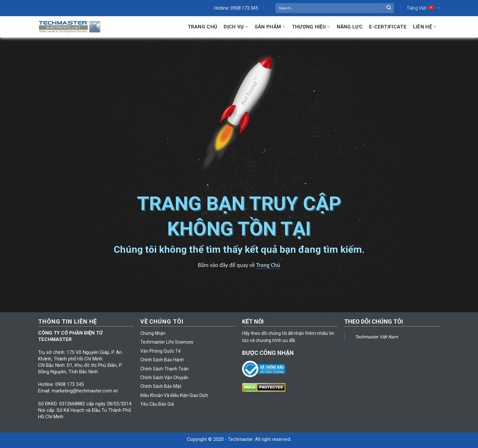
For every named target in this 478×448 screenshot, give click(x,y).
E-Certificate (388, 27)
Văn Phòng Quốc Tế (160, 351)
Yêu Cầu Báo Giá (157, 404)
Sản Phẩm (270, 27)
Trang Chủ (203, 27)
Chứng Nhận (153, 333)
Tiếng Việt (423, 8)
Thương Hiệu (311, 27)
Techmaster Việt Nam (376, 337)
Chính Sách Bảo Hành (162, 360)
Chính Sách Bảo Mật (161, 386)
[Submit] (389, 8)
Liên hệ (425, 27)
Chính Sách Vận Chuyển (164, 378)
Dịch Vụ (236, 27)
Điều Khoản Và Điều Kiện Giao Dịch (174, 395)
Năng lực (350, 27)
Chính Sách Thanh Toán (165, 369)
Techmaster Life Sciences (167, 342)
